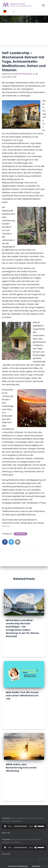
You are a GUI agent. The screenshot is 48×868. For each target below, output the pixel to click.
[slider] (20, 826)
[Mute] (36, 826)
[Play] (5, 826)
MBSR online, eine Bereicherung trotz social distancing (21, 768)
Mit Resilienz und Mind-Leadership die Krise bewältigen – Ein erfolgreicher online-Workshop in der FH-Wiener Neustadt (22, 628)
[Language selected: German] (9, 12)
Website (6, 526)
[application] (24, 826)
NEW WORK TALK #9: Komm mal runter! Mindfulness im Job (22, 695)
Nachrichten (20, 534)
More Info (6, 854)
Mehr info (6, 833)
